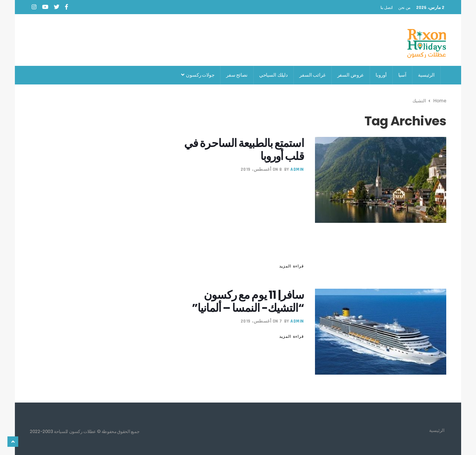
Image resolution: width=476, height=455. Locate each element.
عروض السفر (351, 75)
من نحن (404, 7)
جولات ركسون (198, 75)
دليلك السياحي (274, 75)
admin (297, 169)
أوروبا (381, 75)
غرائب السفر (313, 75)
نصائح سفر (237, 75)
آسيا (402, 75)
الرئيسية (426, 75)
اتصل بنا (387, 7)
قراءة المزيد (292, 266)
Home (440, 100)
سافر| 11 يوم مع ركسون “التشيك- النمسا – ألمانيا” (248, 302)
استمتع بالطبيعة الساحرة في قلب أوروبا (244, 150)
